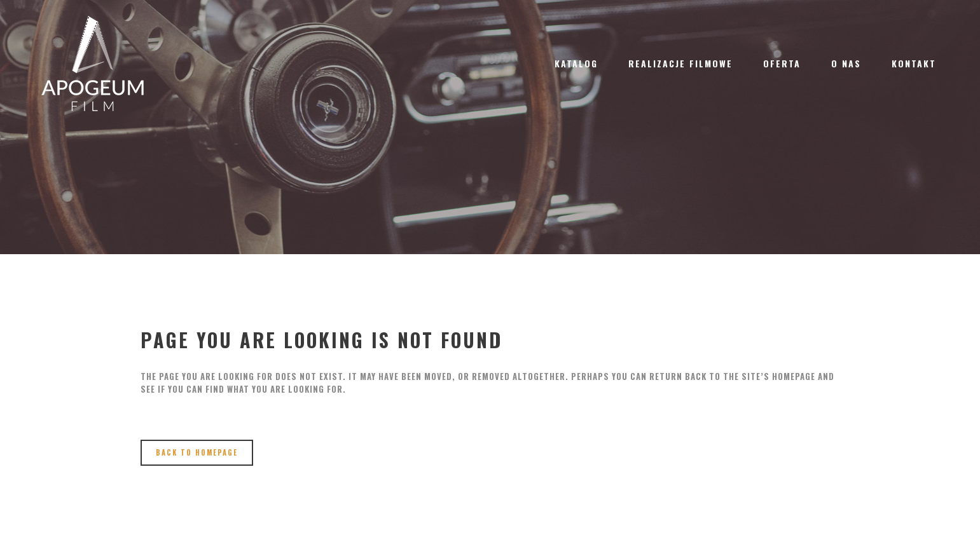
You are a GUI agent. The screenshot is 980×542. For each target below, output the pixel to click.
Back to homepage (197, 452)
